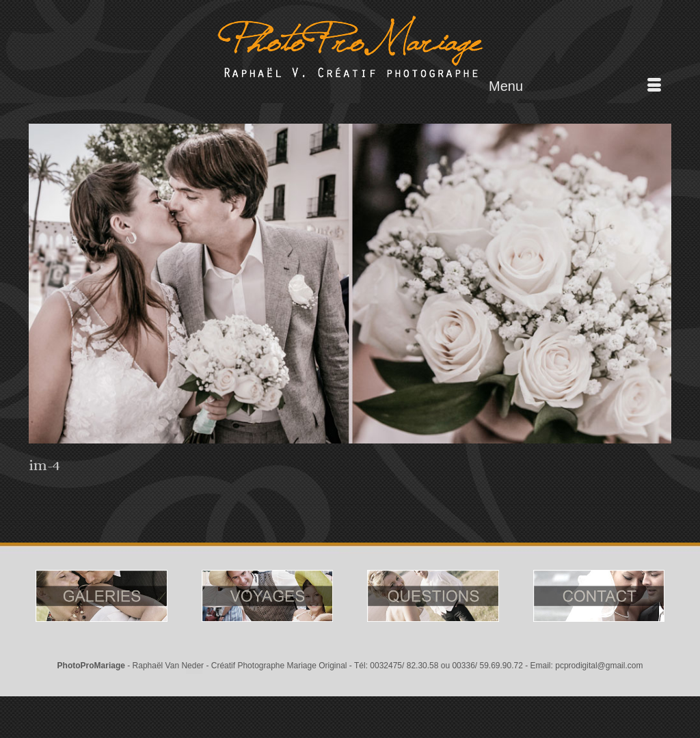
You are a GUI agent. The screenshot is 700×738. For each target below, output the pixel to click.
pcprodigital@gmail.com (599, 666)
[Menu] (575, 86)
